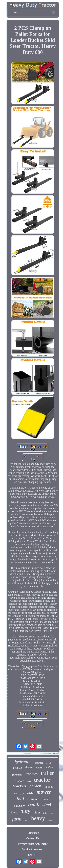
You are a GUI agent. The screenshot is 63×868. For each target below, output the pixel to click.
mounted (17, 768)
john (49, 767)
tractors (32, 774)
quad (49, 763)
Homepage (33, 833)
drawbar (39, 763)
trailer (47, 773)
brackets (19, 786)
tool (22, 794)
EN (30, 855)
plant (37, 812)
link (26, 820)
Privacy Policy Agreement (33, 844)
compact (33, 799)
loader (45, 799)
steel (47, 805)
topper (51, 821)
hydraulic (23, 762)
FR (36, 855)
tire (16, 794)
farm (17, 819)
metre (39, 768)
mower (44, 792)
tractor (42, 780)
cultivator (20, 806)
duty (25, 811)
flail (20, 798)
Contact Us (33, 838)
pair (29, 782)
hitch (14, 812)
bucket (19, 781)
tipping (49, 787)
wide (30, 793)
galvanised (17, 775)
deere (29, 767)
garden (35, 786)
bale (45, 813)
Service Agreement (33, 849)
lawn (52, 813)
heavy (38, 818)
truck (34, 804)
